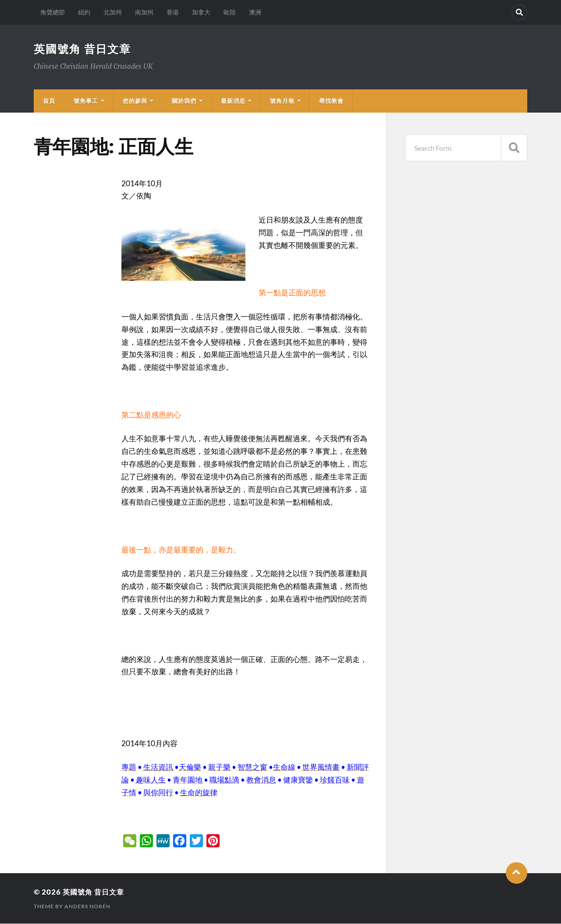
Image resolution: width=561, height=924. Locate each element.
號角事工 (86, 101)
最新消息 (233, 101)
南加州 (144, 12)
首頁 (49, 101)
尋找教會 (331, 101)
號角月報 (282, 101)
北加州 (113, 12)
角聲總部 (53, 12)
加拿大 (201, 12)
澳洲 (255, 12)
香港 (173, 12)
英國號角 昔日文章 (84, 49)
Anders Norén (87, 907)
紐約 (84, 12)
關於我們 (184, 101)
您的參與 (135, 101)
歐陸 (230, 12)
